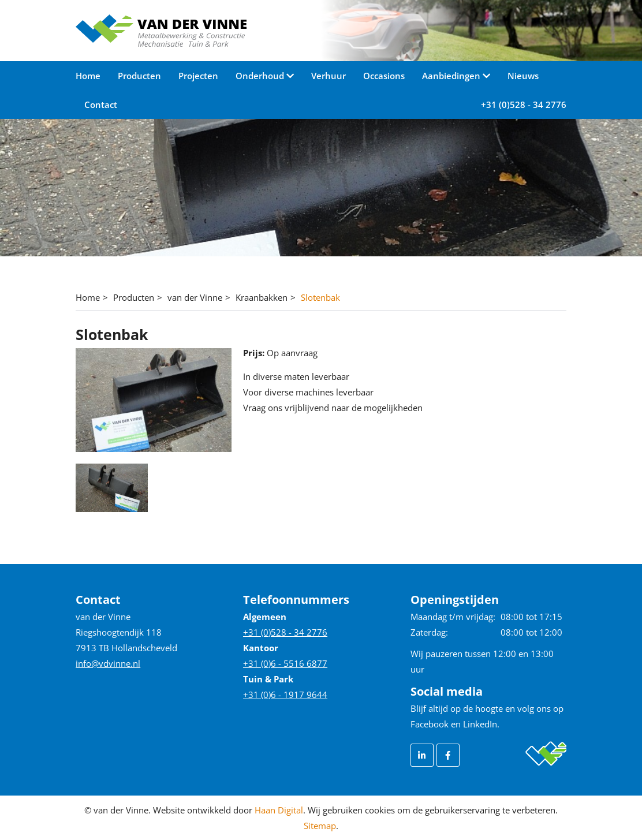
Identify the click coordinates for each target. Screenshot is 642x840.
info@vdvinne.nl (108, 663)
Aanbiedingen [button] (452, 76)
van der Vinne (195, 297)
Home (88, 76)
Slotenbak (320, 297)
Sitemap (320, 826)
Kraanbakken (262, 297)
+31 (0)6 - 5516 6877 (285, 663)
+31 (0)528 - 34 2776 (524, 104)
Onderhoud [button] (261, 76)
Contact (101, 104)
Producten (139, 76)
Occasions (384, 76)
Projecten (198, 76)
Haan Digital (279, 810)
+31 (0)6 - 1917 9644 (285, 695)
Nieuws (523, 76)
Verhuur (329, 76)
